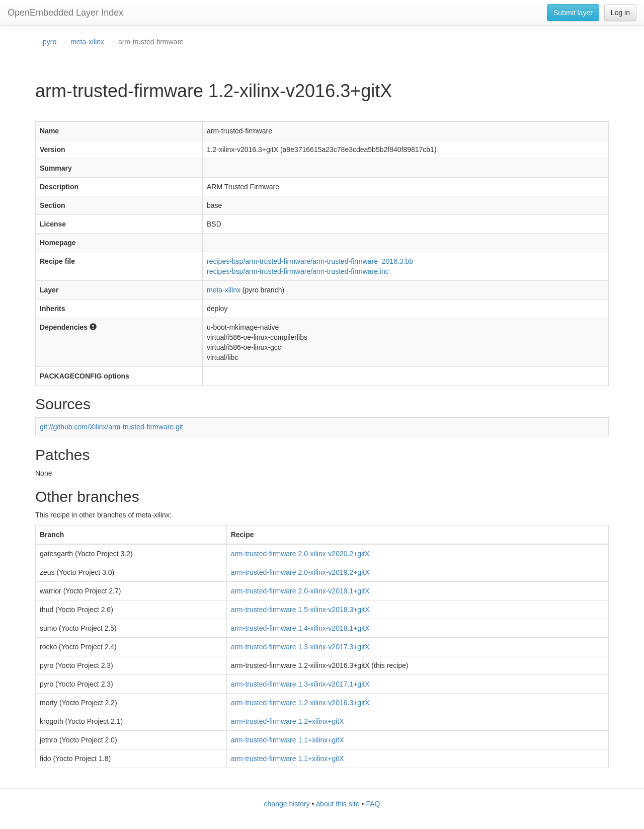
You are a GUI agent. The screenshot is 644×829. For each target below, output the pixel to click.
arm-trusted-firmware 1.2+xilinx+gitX (288, 721)
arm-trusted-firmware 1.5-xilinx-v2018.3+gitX (300, 610)
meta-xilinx (87, 42)
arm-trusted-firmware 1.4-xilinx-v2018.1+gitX (300, 628)
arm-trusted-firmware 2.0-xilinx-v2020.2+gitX (300, 554)
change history (287, 804)
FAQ (373, 804)
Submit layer (573, 13)
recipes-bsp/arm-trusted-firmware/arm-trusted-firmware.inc (298, 271)
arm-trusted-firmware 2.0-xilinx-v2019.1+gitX (300, 591)
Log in (620, 13)
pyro (50, 42)
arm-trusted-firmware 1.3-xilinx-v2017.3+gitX (300, 647)
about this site (338, 804)
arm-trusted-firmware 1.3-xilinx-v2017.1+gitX (300, 684)
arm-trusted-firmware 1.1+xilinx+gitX (288, 740)
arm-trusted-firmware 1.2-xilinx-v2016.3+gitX (300, 703)
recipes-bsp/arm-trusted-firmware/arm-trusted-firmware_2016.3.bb (310, 261)
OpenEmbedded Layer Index (65, 13)
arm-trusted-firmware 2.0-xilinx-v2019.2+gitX (300, 572)
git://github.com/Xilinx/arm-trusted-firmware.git (111, 427)
